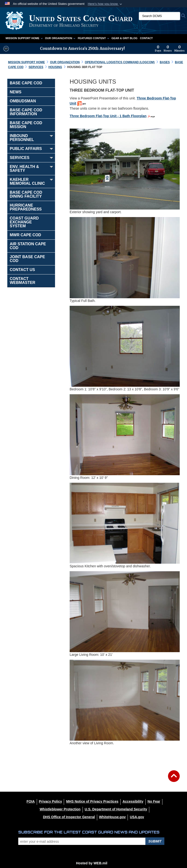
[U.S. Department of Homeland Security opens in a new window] (116, 809)
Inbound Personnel (22, 138)
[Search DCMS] (159, 16)
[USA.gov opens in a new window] (137, 817)
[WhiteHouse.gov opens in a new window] (112, 817)
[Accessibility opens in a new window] (133, 801)
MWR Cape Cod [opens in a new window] (25, 235)
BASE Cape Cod (26, 83)
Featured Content (93, 38)
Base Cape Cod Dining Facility (26, 194)
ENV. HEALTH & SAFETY (24, 169)
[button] (105, 4)
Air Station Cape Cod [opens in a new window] (28, 246)
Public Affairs (26, 149)
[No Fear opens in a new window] (154, 801)
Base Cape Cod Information (26, 112)
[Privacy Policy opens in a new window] (51, 801)
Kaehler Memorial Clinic (27, 181)
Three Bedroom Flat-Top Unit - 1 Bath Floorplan (108, 116)
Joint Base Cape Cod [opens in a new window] (27, 259)
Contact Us (22, 270)
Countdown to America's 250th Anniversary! (82, 48)
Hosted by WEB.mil (92, 863)
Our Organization (60, 38)
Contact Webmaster (23, 281)
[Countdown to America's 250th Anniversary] (170, 49)
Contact (146, 38)
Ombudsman (23, 101)
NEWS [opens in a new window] (16, 92)
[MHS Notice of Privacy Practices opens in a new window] (92, 801)
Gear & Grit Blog (125, 38)
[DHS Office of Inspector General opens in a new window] (69, 817)
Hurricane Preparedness (26, 207)
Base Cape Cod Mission (26, 125)
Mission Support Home (24, 38)
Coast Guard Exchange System (24, 222)
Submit (155, 841)
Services (20, 158)
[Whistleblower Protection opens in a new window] (60, 809)
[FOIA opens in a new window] (31, 801)
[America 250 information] (6, 49)
